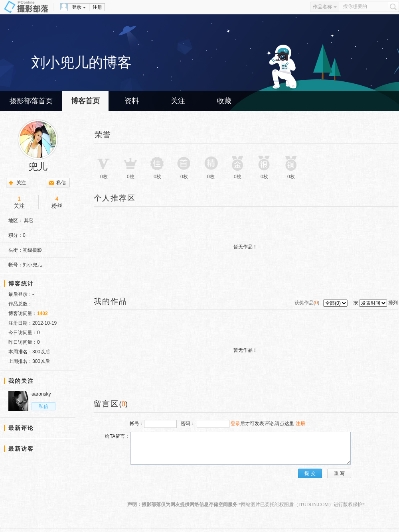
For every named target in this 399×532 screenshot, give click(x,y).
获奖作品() (308, 303)
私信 (61, 183)
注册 (97, 7)
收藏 (224, 101)
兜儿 (38, 167)
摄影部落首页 (31, 101)
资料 (132, 101)
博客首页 (85, 101)
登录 (77, 7)
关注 (178, 101)
